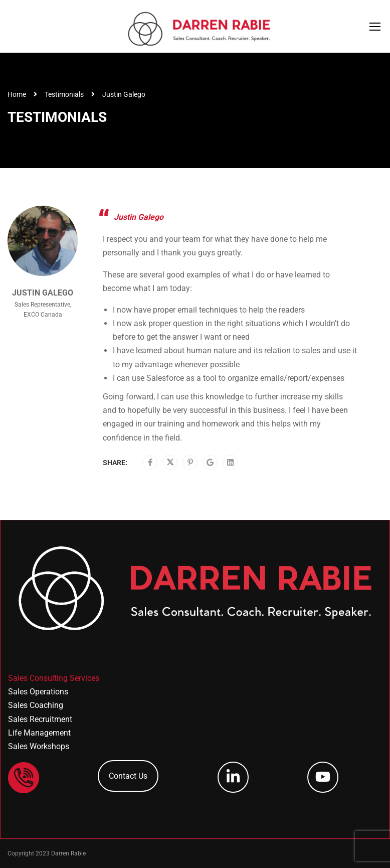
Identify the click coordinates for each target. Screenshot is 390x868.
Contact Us (128, 776)
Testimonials (64, 94)
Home (17, 94)
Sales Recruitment (40, 719)
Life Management (39, 733)
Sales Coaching (36, 705)
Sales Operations (38, 692)
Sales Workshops (39, 746)
